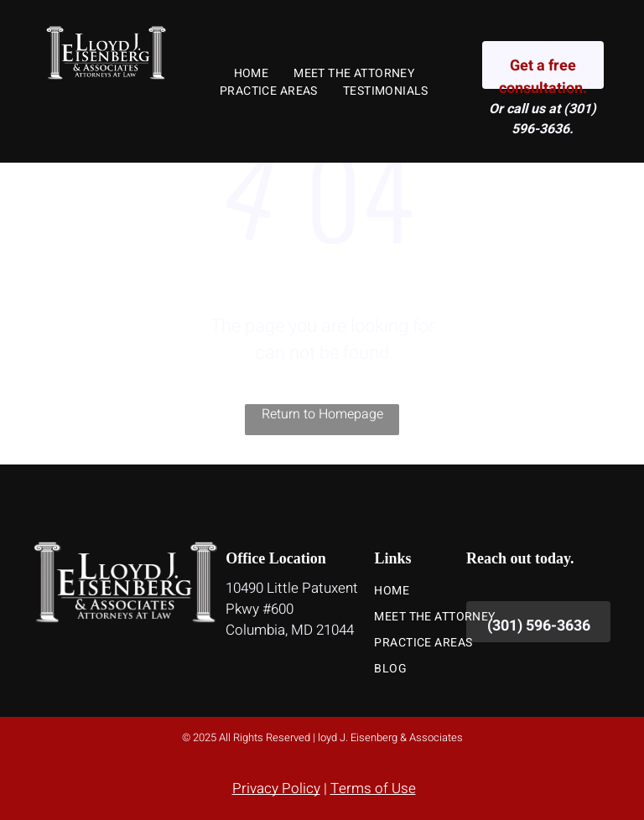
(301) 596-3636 (554, 119)
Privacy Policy (276, 789)
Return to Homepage (322, 414)
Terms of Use (373, 789)
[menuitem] (252, 73)
